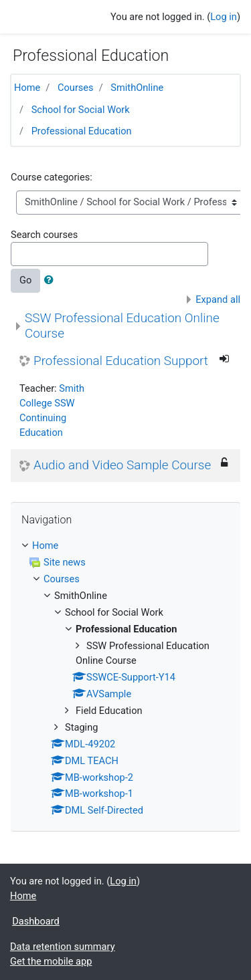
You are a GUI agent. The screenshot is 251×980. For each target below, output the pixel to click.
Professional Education (82, 131)
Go (25, 280)
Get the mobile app (51, 961)
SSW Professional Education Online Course (122, 326)
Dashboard (36, 921)
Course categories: (52, 177)
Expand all (218, 299)
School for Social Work (81, 110)
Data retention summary (63, 947)
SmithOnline (137, 88)
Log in (224, 17)
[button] (52, 281)
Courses (76, 88)
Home (27, 88)
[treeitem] (125, 546)
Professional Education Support (121, 361)
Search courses (44, 235)
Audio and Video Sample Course (122, 465)
